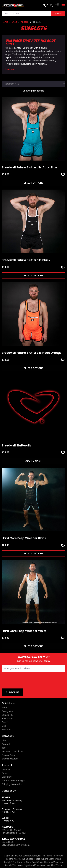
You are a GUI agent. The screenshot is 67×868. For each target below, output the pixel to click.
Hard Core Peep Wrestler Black (24, 538)
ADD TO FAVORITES (63, 175)
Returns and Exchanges (13, 781)
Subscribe (13, 693)
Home (5, 22)
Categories (7, 712)
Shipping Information (12, 784)
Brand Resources (10, 759)
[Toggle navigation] (63, 6)
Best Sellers (7, 719)
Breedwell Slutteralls (17, 446)
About (5, 741)
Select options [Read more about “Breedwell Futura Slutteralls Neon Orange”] (34, 368)
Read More (10, 69)
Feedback (7, 730)
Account (6, 770)
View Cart (7, 777)
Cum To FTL (7, 715)
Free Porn (6, 722)
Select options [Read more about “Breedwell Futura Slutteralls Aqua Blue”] (34, 183)
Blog (4, 726)
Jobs (4, 748)
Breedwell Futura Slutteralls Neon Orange (32, 353)
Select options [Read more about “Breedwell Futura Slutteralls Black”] (34, 276)
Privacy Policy (8, 755)
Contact (6, 744)
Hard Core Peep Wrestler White (24, 631)
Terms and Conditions (13, 752)
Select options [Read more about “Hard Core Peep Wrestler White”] (34, 646)
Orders (5, 774)
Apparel (25, 22)
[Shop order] (33, 84)
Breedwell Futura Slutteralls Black (26, 260)
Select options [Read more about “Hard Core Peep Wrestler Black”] (34, 554)
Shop (14, 22)
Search (60, 13)
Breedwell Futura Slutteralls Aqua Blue (29, 168)
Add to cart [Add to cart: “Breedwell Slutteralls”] (33, 461)
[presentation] (25, 680)
